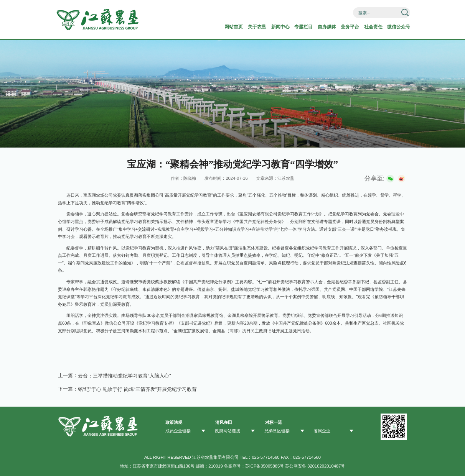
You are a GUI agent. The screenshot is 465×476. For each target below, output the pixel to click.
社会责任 (367, 27)
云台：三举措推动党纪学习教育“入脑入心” (124, 376)
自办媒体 (318, 27)
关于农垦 (243, 27)
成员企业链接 (178, 430)
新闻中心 (268, 27)
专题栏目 (293, 27)
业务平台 (343, 27)
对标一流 (274, 422)
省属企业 (322, 430)
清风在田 (224, 422)
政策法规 (174, 422)
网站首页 (219, 27)
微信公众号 (395, 27)
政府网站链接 (228, 430)
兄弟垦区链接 (277, 430)
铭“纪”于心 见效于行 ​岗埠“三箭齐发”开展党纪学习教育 (137, 389)
